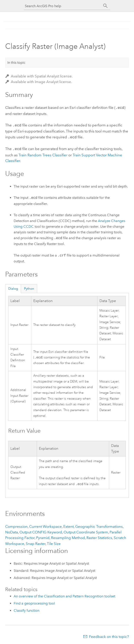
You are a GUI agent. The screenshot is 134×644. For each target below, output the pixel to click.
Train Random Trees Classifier (43, 153)
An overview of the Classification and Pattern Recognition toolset (64, 595)
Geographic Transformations (99, 525)
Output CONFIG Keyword (41, 531)
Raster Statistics (99, 536)
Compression (16, 525)
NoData (12, 531)
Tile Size (54, 542)
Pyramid (43, 536)
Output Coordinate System (86, 531)
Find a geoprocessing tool (34, 602)
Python (29, 287)
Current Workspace (45, 525)
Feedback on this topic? (109, 635)
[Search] (105, 6)
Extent (69, 525)
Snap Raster (36, 542)
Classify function (26, 609)
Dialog (13, 287)
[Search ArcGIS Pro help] (63, 6)
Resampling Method (68, 536)
